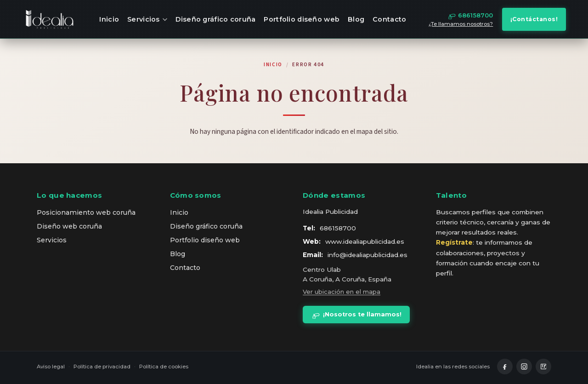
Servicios (147, 19)
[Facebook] (505, 367)
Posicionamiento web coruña (86, 212)
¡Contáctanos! (534, 19)
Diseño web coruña (69, 226)
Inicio (109, 19)
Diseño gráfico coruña (215, 19)
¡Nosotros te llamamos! (356, 315)
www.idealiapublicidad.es (365, 241)
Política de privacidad (102, 367)
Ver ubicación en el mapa (342, 292)
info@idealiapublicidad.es (367, 255)
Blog (356, 19)
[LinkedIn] (543, 367)
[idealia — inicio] (50, 19)
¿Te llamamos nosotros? (461, 24)
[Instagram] (524, 367)
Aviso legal (51, 367)
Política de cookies (164, 367)
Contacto (389, 19)
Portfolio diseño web (302, 19)
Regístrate (454, 242)
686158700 (338, 228)
